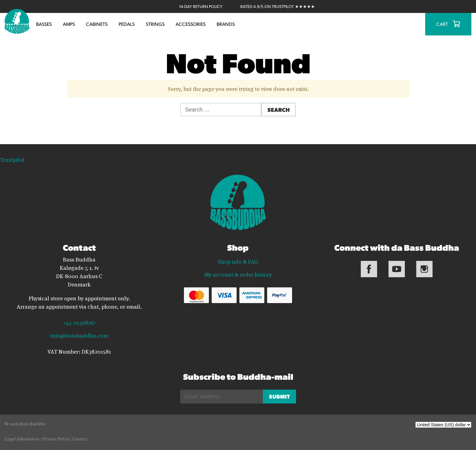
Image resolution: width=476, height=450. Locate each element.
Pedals (127, 24)
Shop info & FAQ (238, 261)
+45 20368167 (79, 322)
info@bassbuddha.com (79, 335)
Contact (80, 438)
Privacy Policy (56, 438)
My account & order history (238, 274)
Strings (155, 24)
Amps (69, 24)
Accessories (191, 24)
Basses (44, 24)
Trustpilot (12, 159)
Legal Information (22, 438)
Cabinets (97, 24)
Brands (226, 24)
